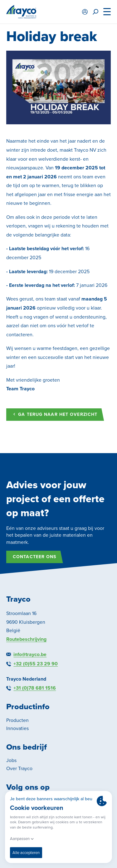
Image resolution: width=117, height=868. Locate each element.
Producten (17, 720)
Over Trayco (19, 768)
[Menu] (107, 12)
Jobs (11, 760)
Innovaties (17, 728)
